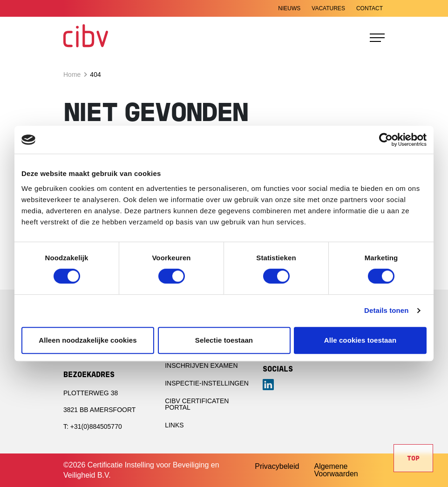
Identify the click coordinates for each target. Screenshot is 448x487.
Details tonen (386, 310)
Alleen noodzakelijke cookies (88, 340)
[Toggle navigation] (377, 38)
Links (174, 425)
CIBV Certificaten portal (197, 404)
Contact (370, 8)
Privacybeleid (277, 466)
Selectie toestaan (224, 340)
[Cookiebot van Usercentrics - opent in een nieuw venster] (386, 140)
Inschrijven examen (201, 365)
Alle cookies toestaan (360, 340)
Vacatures (328, 8)
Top (413, 459)
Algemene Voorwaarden (336, 470)
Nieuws (289, 8)
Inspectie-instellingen (207, 383)
